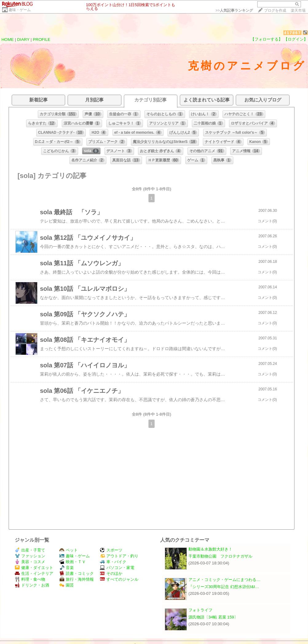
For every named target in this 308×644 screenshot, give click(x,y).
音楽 (67, 568)
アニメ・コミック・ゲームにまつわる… (224, 580)
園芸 (67, 585)
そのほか (111, 573)
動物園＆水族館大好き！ (210, 549)
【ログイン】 (296, 39)
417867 (292, 33)
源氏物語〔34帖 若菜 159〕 (213, 617)
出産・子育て (30, 550)
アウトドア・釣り (119, 556)
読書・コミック (77, 573)
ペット (69, 550)
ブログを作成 (275, 10)
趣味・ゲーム (20, 10)
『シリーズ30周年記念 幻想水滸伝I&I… (224, 587)
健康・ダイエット (34, 568)
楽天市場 (298, 10)
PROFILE (42, 40)
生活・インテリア (34, 573)
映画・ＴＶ (73, 562)
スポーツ (111, 550)
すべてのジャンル (119, 579)
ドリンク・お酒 (32, 585)
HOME (8, 40)
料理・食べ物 (30, 579)
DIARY (23, 40)
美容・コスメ (30, 562)
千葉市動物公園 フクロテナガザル (220, 556)
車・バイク (113, 562)
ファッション (30, 556)
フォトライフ (200, 610)
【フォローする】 (267, 39)
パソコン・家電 (117, 568)
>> (234, 10)
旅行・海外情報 (77, 579)
